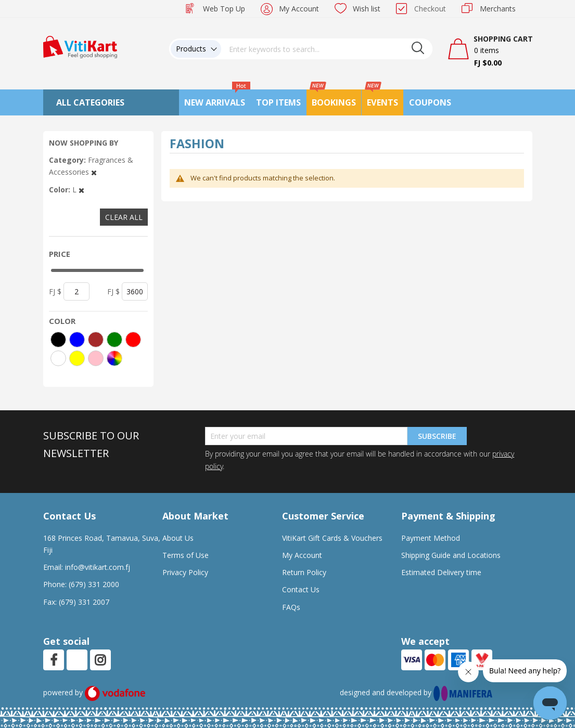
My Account (299, 9)
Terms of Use (186, 555)
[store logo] (80, 46)
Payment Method (431, 538)
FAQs (291, 607)
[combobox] (327, 49)
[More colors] (114, 358)
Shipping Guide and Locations (451, 555)
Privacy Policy (185, 572)
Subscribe (437, 436)
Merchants (498, 9)
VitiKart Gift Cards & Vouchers (332, 538)
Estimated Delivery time (441, 572)
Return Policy (304, 572)
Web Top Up (224, 9)
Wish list (367, 9)
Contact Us (301, 589)
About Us (178, 538)
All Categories (90, 102)
